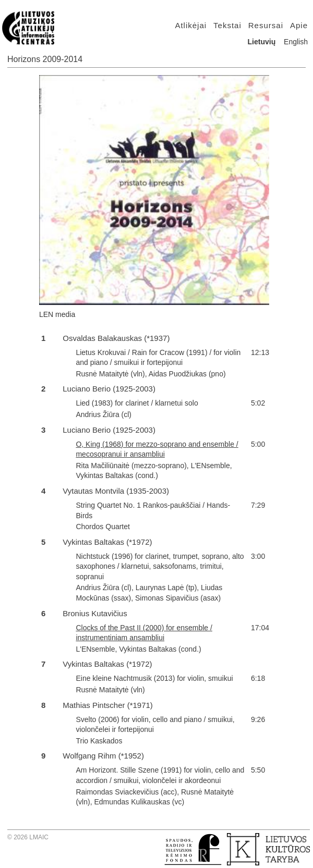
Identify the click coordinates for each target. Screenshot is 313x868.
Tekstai (227, 25)
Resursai (266, 25)
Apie (299, 25)
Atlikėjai (191, 25)
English (296, 42)
